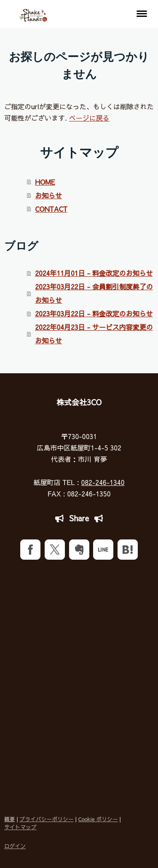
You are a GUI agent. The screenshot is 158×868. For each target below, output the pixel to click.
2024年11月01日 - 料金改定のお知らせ (94, 273)
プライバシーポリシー (47, 819)
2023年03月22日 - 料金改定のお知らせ (94, 313)
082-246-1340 (103, 482)
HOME (45, 182)
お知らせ (48, 195)
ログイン (15, 846)
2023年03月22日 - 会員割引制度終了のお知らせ (94, 293)
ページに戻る (89, 118)
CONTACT (51, 209)
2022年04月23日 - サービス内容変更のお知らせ (94, 334)
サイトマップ (20, 827)
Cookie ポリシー (98, 819)
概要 (10, 819)
